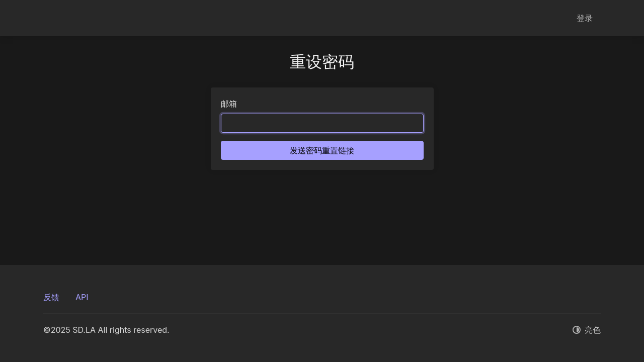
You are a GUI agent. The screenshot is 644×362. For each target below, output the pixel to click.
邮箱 (229, 104)
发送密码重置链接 (322, 150)
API (82, 297)
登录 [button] (585, 18)
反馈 (51, 297)
